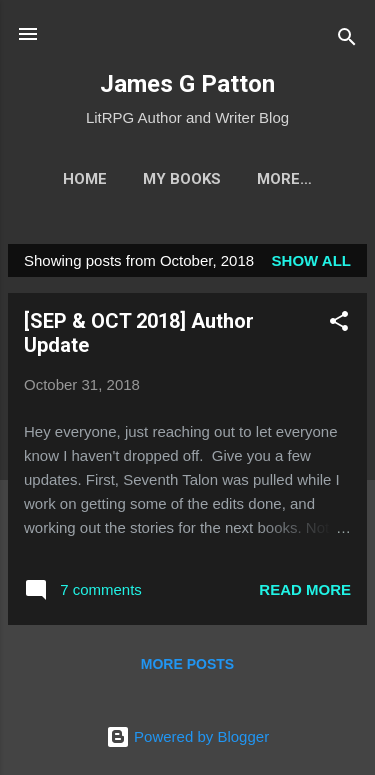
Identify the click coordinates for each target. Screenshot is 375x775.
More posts (187, 664)
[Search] (347, 40)
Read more (305, 589)
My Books (182, 179)
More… (284, 179)
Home (85, 179)
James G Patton (187, 84)
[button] (339, 324)
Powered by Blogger (187, 736)
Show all (311, 260)
